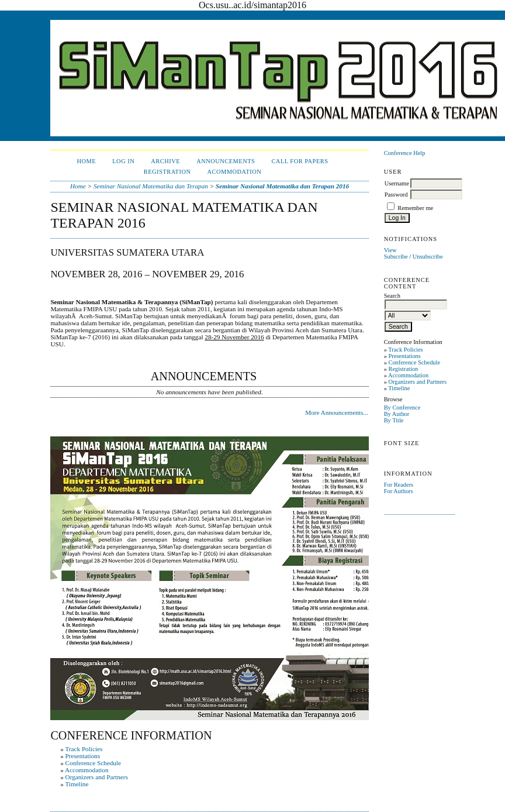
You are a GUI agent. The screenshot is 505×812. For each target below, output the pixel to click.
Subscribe (396, 257)
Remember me (415, 208)
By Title (394, 420)
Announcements (226, 161)
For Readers (399, 485)
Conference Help (405, 153)
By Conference (402, 407)
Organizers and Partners (417, 382)
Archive (165, 161)
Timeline (399, 388)
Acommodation (234, 172)
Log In (123, 161)
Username (397, 183)
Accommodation (408, 375)
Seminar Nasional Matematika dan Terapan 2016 (282, 186)
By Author (397, 414)
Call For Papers (300, 161)
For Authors (399, 491)
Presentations (404, 356)
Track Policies (405, 350)
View (390, 250)
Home (87, 161)
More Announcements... (337, 412)
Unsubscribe (428, 257)
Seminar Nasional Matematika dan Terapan (151, 186)
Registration (403, 369)
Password (396, 195)
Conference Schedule (414, 362)
